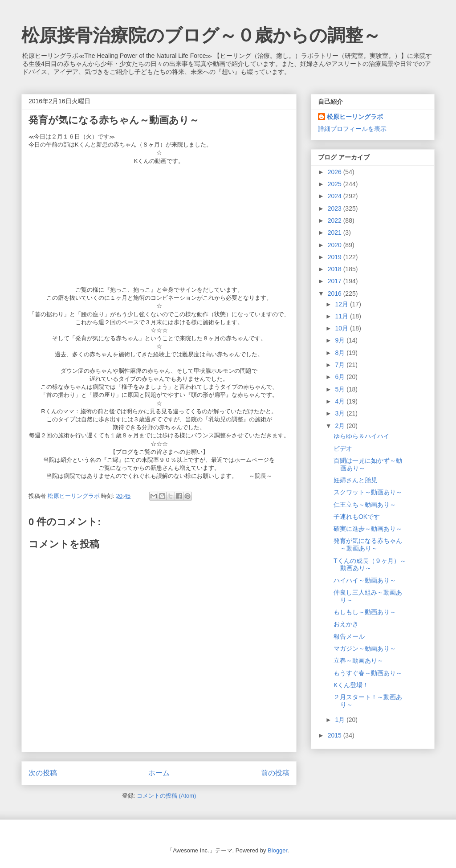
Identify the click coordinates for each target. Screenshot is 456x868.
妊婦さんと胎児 (355, 480)
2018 (336, 269)
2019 (336, 257)
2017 (336, 281)
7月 (341, 365)
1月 (341, 720)
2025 (336, 184)
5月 (341, 389)
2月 (341, 426)
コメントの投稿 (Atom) (167, 796)
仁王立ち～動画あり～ (365, 505)
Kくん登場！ (351, 685)
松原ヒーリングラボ (355, 117)
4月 (341, 401)
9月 (341, 340)
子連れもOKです (357, 517)
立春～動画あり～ (358, 660)
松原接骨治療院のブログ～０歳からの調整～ (201, 35)
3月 (341, 413)
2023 (336, 208)
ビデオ (343, 448)
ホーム (159, 773)
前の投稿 (275, 773)
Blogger (277, 850)
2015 (336, 735)
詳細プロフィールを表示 (352, 129)
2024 (336, 196)
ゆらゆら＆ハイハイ (362, 436)
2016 (336, 293)
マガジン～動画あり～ (365, 648)
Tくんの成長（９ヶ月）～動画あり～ (370, 564)
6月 (341, 377)
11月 (342, 316)
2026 (336, 172)
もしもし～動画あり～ (365, 612)
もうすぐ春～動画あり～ (368, 673)
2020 (336, 245)
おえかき (346, 624)
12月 (342, 304)
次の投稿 (43, 773)
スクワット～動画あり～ (368, 492)
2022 (336, 220)
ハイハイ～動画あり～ (365, 580)
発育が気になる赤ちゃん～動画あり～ (368, 544)
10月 (342, 328)
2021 (336, 232)
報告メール (349, 636)
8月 (341, 353)
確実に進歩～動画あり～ (368, 529)
